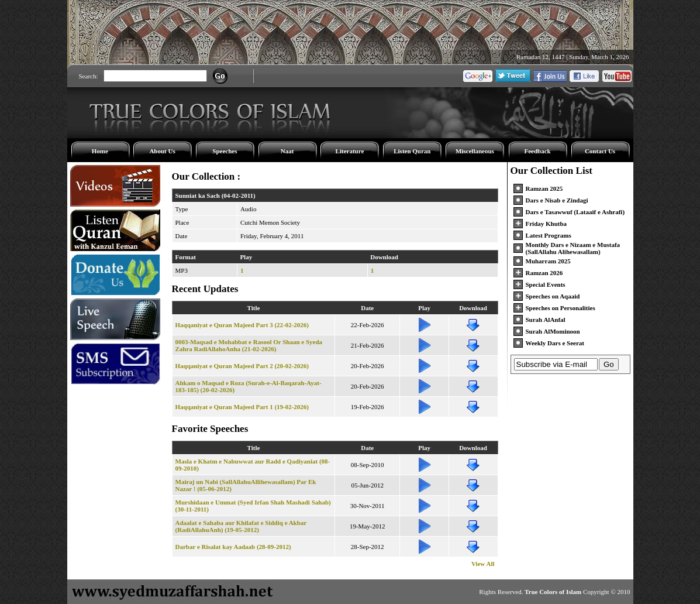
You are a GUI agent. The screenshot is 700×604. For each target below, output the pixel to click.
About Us (162, 151)
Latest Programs (549, 235)
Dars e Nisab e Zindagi (557, 200)
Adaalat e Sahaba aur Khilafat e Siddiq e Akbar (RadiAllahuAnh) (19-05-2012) (241, 526)
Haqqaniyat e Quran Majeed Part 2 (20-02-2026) (242, 366)
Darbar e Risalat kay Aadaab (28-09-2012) (233, 547)
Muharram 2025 (548, 261)
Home (100, 151)
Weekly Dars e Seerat (555, 343)
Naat (287, 151)
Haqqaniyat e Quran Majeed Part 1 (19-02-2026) (242, 407)
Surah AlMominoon (553, 331)
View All (483, 564)
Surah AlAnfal (546, 320)
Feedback (537, 151)
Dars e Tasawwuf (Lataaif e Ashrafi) (575, 212)
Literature (350, 151)
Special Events (546, 284)
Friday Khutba (546, 224)
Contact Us (600, 151)
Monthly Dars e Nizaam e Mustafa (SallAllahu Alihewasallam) (573, 248)
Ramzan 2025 (544, 188)
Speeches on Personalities (561, 308)
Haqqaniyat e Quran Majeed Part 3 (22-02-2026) (242, 325)
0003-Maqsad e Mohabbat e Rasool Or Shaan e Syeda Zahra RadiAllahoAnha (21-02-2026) (249, 345)
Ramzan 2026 (544, 273)
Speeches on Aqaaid (553, 296)
